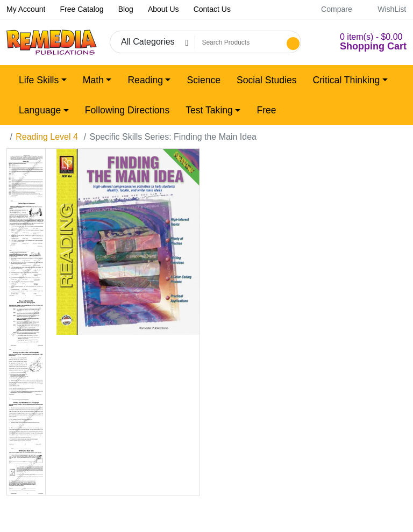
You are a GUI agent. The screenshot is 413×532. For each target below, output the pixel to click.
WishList (386, 9)
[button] (360, 42)
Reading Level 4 (47, 137)
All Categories (148, 42)
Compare (331, 9)
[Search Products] (239, 42)
